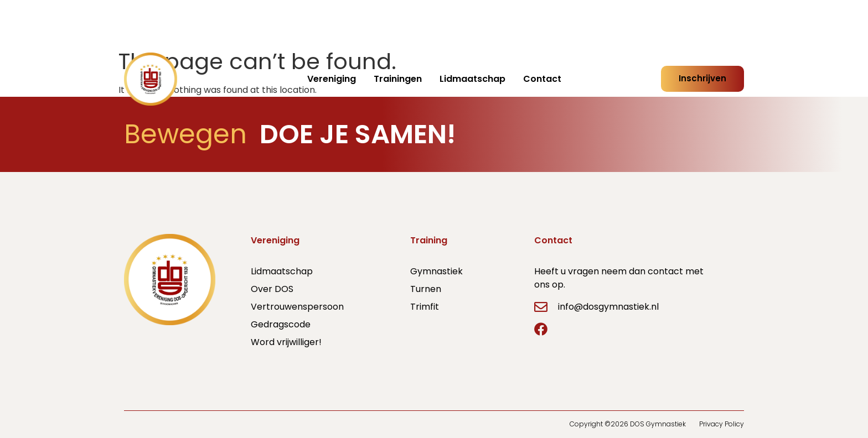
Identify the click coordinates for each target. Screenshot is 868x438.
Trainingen (398, 79)
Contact (542, 79)
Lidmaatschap (472, 79)
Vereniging (332, 79)
